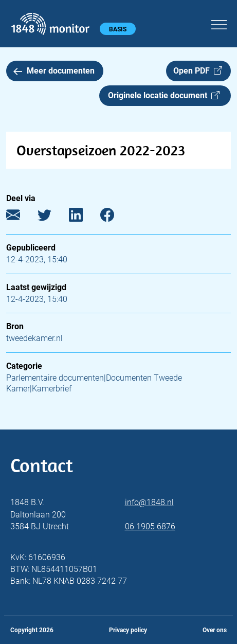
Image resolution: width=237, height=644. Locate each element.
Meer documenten (54, 71)
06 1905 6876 (150, 526)
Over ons (215, 630)
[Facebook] (115, 217)
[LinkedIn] (84, 217)
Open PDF (198, 71)
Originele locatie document (164, 95)
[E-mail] (21, 217)
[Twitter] (52, 217)
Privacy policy (128, 630)
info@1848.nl (149, 502)
